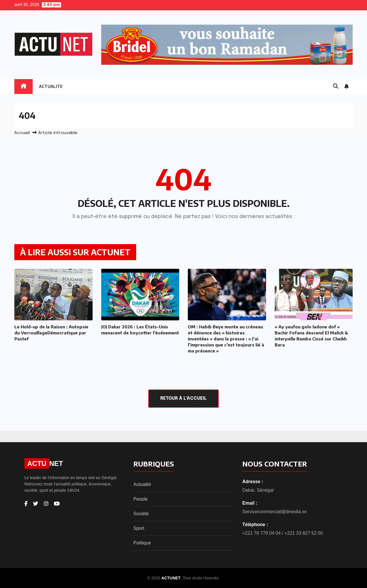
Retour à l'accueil (183, 398)
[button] (336, 87)
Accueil (22, 133)
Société (141, 514)
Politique (142, 543)
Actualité (142, 484)
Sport (139, 528)
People (140, 499)
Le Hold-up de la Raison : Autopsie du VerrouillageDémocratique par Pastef (51, 333)
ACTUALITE (51, 86)
